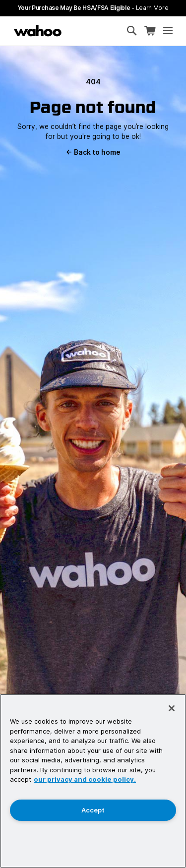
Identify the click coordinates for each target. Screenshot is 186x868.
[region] (93, 781)
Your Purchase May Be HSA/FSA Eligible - (93, 8)
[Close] (172, 708)
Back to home (93, 152)
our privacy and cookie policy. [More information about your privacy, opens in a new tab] (85, 779)
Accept (93, 810)
